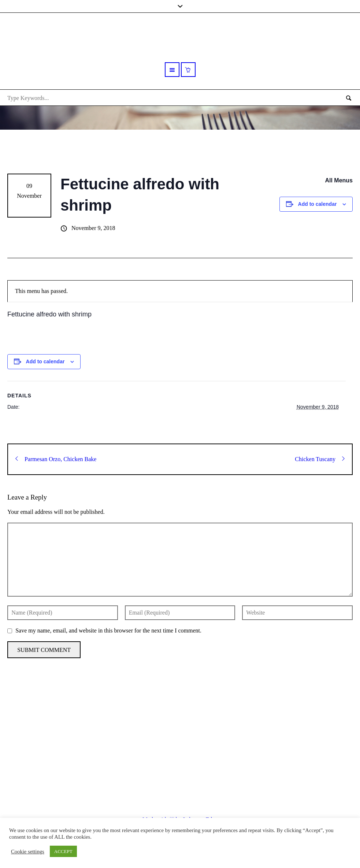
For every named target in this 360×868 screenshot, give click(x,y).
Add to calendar (318, 204)
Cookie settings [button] (28, 852)
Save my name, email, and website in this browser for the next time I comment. (108, 630)
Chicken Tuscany (320, 459)
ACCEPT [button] (63, 851)
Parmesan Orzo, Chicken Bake (56, 459)
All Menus (339, 180)
